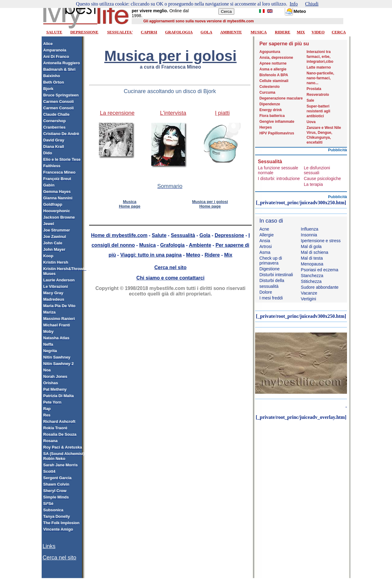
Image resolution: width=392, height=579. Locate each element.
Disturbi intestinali (276, 275)
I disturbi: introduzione (279, 179)
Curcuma (267, 92)
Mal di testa (312, 258)
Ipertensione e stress (321, 241)
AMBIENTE (231, 32)
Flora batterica (272, 116)
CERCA (339, 32)
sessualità (269, 286)
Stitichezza (311, 281)
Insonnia (309, 235)
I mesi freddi (271, 298)
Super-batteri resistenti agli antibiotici (318, 111)
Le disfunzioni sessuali (317, 170)
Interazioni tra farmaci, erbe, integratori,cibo (320, 57)
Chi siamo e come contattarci (170, 278)
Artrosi (266, 246)
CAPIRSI (149, 32)
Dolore (266, 292)
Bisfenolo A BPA (274, 75)
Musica (148, 245)
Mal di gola (311, 246)
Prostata (314, 89)
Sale (310, 100)
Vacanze (309, 293)
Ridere (212, 255)
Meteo (193, 255)
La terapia (313, 184)
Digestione (269, 269)
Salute (159, 235)
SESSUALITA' (120, 32)
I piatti (222, 113)
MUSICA (259, 32)
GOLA (206, 32)
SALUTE (54, 32)
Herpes (266, 127)
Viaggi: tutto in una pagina (151, 255)
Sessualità (183, 235)
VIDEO (318, 32)
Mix (228, 255)
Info (294, 4)
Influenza (309, 229)
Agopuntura (270, 52)
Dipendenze (270, 104)
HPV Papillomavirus (277, 133)
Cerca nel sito (59, 558)
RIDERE (283, 32)
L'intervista (173, 113)
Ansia (265, 241)
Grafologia (172, 245)
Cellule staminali (274, 81)
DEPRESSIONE (84, 32)
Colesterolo (269, 87)
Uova (311, 122)
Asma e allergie (273, 69)
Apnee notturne (273, 63)
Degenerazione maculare (281, 98)
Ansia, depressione (276, 58)
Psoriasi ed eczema (319, 270)
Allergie (267, 235)
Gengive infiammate (277, 122)
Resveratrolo (318, 95)
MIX (301, 32)
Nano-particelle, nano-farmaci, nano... (320, 78)
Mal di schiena (315, 252)
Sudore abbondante (320, 287)
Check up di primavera (271, 261)
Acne (264, 229)
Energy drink (271, 110)
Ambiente (200, 245)
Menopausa (312, 264)
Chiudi (312, 4)
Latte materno (319, 67)
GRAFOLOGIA (179, 32)
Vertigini (308, 299)
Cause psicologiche (322, 179)
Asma (265, 252)
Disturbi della (272, 280)
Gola (205, 235)
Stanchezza (312, 276)
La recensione (117, 113)
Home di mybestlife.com (119, 235)
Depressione (229, 235)
